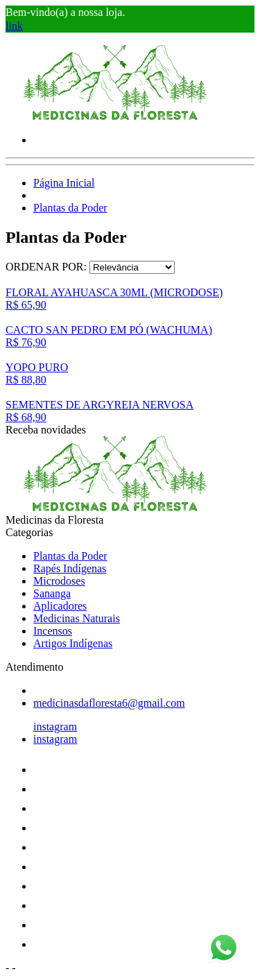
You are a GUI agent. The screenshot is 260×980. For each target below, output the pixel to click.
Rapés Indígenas (70, 568)
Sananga (52, 593)
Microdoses (59, 581)
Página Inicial (64, 183)
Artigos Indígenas (73, 643)
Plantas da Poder (70, 208)
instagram (55, 727)
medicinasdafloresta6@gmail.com (109, 703)
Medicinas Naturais (77, 618)
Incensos (53, 631)
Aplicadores (60, 606)
